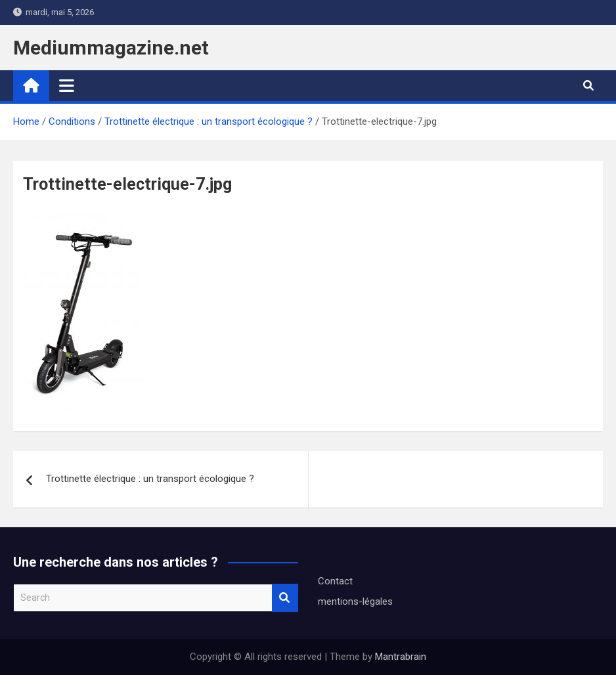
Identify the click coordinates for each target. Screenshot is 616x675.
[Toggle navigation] (67, 85)
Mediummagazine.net (111, 48)
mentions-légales (355, 601)
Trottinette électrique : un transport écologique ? (150, 479)
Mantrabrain (401, 657)
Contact (335, 581)
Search (285, 598)
